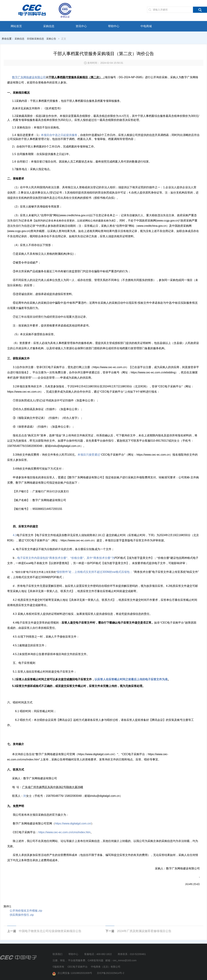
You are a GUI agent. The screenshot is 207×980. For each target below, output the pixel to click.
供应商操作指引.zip (22, 915)
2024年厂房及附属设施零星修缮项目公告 (144, 931)
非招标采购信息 (35, 39)
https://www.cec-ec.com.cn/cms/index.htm (64, 832)
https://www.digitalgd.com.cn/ (73, 823)
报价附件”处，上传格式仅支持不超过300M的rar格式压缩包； (74, 572)
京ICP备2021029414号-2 (111, 973)
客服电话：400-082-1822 (98, 954)
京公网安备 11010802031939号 (73, 973)
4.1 (15, 535)
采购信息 (49, 26)
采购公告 (51, 39)
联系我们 (58, 954)
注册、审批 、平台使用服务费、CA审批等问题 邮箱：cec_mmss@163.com (95, 960)
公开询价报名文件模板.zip (26, 911)
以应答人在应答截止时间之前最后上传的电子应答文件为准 (131, 679)
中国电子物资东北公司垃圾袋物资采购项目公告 (50, 931)
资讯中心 (81, 26)
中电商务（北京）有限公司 (106, 967)
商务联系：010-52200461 (132, 954)
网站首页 (16, 26)
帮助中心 (114, 26)
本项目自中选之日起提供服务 (59, 135)
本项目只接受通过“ (89, 455)
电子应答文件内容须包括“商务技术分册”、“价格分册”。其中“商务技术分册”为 (66, 558)
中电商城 (146, 26)
